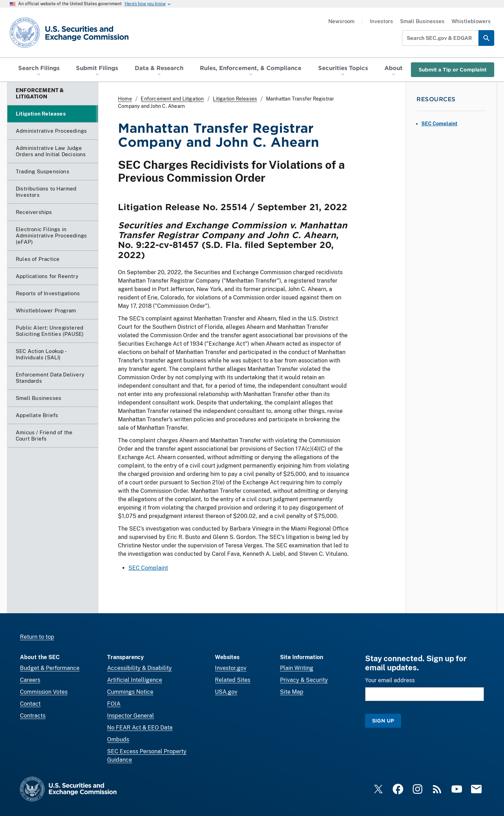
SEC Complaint (148, 568)
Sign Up (383, 721)
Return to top (37, 637)
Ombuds (118, 739)
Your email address (390, 680)
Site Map (292, 692)
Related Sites (233, 680)
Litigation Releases (235, 99)
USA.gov (226, 692)
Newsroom (341, 21)
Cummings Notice (130, 692)
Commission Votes (44, 692)
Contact (30, 704)
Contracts (33, 716)
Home (125, 99)
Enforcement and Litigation (172, 99)
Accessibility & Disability (139, 668)
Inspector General (131, 716)
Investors (381, 21)
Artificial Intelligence (135, 680)
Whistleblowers (471, 21)
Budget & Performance (50, 668)
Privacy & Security (304, 680)
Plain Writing (297, 668)
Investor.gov (231, 668)
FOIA (114, 704)
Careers (30, 680)
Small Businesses (422, 21)
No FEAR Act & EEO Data (140, 728)
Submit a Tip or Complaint (453, 70)
